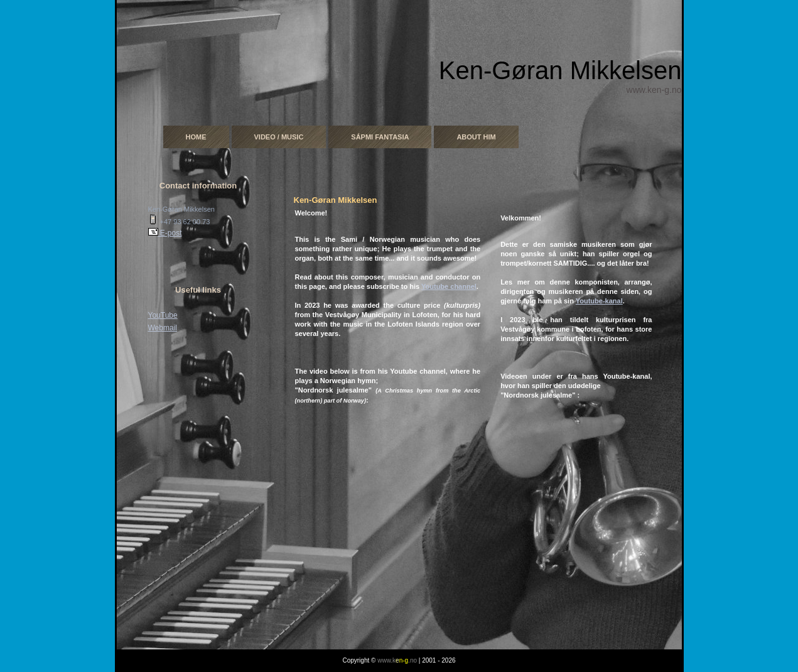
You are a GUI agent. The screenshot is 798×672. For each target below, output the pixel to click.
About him (476, 137)
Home (196, 137)
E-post (165, 233)
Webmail (163, 328)
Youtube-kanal (599, 301)
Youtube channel (449, 286)
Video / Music (279, 137)
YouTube (163, 315)
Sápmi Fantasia (380, 137)
